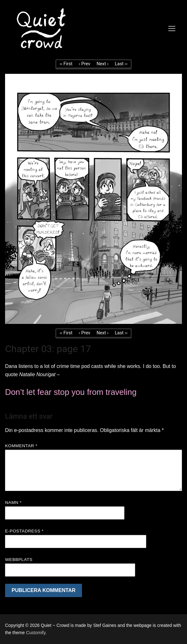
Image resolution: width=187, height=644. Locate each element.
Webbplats (19, 560)
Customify (36, 633)
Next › (103, 64)
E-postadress (24, 531)
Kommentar (21, 446)
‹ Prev (84, 64)
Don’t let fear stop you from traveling (71, 392)
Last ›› (121, 64)
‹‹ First (66, 64)
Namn (13, 502)
